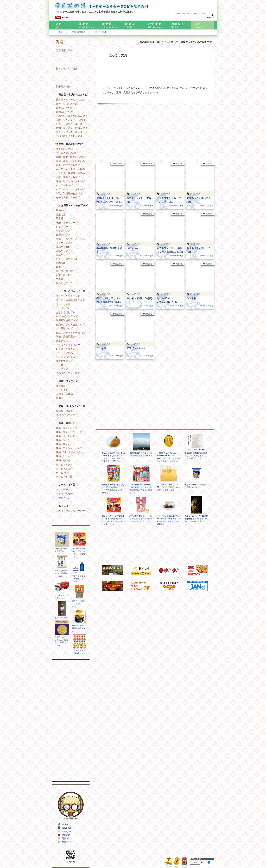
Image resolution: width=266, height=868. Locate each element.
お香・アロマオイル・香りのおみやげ (73, 124)
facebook (66, 828)
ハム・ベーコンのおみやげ (70, 189)
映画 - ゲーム (63, 456)
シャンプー (62, 227)
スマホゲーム (63, 490)
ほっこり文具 (63, 304)
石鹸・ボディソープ (67, 223)
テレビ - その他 (64, 476)
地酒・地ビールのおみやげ (70, 181)
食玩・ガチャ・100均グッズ (71, 333)
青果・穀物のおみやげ (68, 165)
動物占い (66, 842)
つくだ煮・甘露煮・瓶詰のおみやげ (73, 173)
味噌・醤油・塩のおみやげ (70, 157)
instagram (67, 831)
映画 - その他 (63, 460)
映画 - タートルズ (65, 436)
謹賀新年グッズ (64, 361)
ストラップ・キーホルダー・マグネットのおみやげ (73, 132)
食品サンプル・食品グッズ (70, 325)
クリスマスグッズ (66, 357)
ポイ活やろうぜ (64, 494)
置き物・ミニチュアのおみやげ (73, 100)
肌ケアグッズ (63, 231)
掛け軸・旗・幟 (64, 271)
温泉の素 (61, 215)
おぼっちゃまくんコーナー (70, 511)
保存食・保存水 (64, 411)
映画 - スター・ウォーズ (69, 432)
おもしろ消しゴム (66, 312)
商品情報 (119, 164)
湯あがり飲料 (63, 247)
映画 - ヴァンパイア (67, 428)
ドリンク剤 (62, 390)
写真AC (66, 838)
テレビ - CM (62, 473)
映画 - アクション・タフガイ (71, 448)
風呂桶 (60, 218)
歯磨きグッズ (63, 235)
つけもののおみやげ (67, 153)
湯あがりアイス (64, 251)
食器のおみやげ (64, 108)
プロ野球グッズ (64, 328)
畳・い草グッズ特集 (67, 69)
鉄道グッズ (62, 341)
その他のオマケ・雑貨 (68, 373)
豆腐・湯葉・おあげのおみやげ (73, 161)
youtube (66, 835)
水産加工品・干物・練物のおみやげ (73, 169)
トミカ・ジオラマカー (68, 345)
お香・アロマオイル (67, 259)
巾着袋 (60, 279)
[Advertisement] (71, 720)
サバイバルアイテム (67, 415)
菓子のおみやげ (64, 149)
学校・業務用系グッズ (68, 337)
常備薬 (60, 398)
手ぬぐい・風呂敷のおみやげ (72, 116)
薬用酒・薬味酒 (64, 394)
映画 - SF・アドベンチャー (71, 452)
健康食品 (61, 386)
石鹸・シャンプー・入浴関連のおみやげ (73, 120)
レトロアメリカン (66, 349)
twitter (65, 824)
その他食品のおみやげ (68, 197)
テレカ (60, 365)
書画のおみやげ (64, 112)
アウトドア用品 (64, 353)
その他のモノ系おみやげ (69, 136)
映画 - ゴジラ (63, 440)
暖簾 (58, 267)
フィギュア (62, 369)
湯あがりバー (63, 255)
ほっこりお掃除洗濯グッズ (70, 300)
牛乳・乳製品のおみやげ (69, 193)
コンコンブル (63, 308)
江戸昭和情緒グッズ (67, 320)
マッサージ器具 (64, 243)
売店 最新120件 (79, 32)
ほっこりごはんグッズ (68, 296)
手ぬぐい (61, 210)
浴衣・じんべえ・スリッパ (70, 239)
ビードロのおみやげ (67, 104)
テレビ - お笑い (64, 468)
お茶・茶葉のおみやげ (68, 177)
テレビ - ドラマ (64, 464)
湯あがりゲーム (64, 283)
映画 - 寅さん (63, 444)
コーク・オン (63, 498)
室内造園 (61, 263)
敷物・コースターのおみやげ (72, 128)
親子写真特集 (63, 87)
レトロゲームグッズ (67, 316)
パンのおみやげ (64, 185)
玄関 (61, 32)
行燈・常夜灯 (63, 275)
